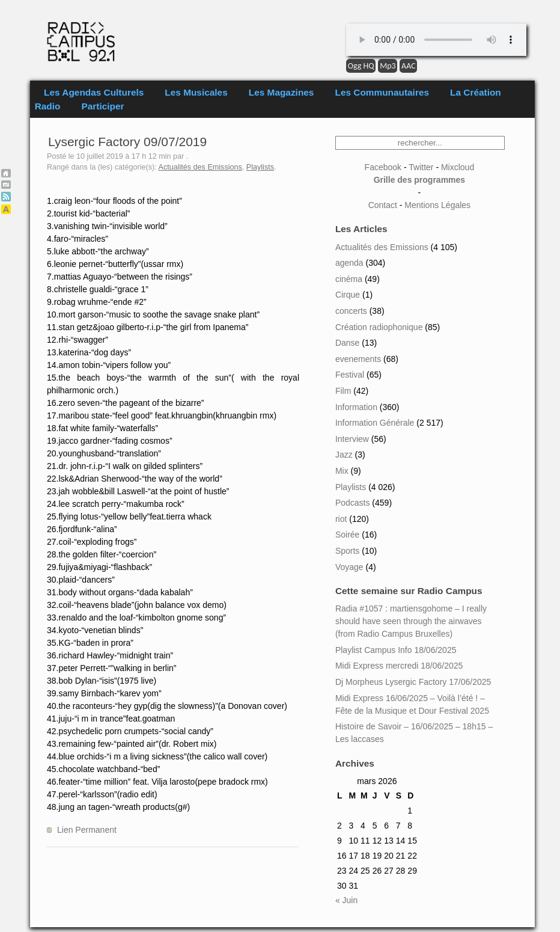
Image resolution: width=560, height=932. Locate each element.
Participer (103, 106)
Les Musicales (196, 92)
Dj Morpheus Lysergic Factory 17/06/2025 (413, 682)
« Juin (346, 900)
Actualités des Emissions (200, 167)
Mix (342, 471)
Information (356, 407)
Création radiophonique (379, 327)
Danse (347, 343)
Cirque (348, 295)
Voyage (349, 567)
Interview (352, 439)
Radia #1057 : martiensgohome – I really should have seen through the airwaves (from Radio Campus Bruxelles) (411, 621)
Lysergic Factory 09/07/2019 (127, 142)
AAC (409, 66)
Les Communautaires (382, 92)
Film (343, 391)
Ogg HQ (361, 66)
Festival (350, 375)
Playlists (260, 167)
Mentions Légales (437, 205)
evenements (358, 359)
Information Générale (375, 423)
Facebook (383, 167)
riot (341, 519)
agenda (349, 263)
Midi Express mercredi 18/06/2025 (399, 666)
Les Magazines (282, 92)
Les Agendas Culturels (94, 92)
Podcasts (353, 503)
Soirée (347, 535)
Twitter (421, 167)
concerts (351, 311)
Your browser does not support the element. (436, 40)
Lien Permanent (87, 830)
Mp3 (388, 66)
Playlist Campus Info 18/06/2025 (396, 650)
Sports (347, 551)
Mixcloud (458, 167)
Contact (383, 205)
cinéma (349, 279)
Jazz (344, 455)
